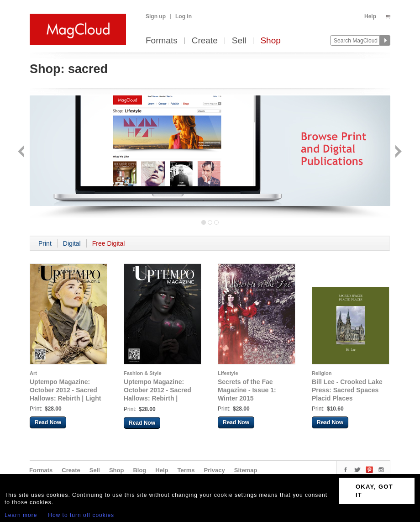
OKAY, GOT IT (374, 491)
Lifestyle (228, 373)
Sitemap (246, 470)
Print (45, 243)
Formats (162, 41)
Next (397, 152)
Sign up (156, 16)
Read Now (48, 422)
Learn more (21, 515)
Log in (184, 16)
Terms (186, 470)
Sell (239, 41)
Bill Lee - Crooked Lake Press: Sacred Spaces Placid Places (347, 390)
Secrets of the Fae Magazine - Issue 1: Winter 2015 (247, 390)
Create (205, 41)
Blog (139, 470)
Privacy (215, 470)
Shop (270, 41)
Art (33, 373)
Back (22, 152)
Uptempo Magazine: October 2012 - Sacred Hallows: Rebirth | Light (65, 390)
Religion (322, 373)
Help (370, 16)
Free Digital (109, 243)
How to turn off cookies (81, 515)
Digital (72, 243)
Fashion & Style (143, 373)
